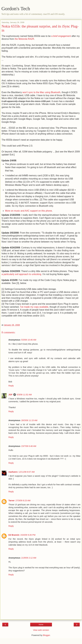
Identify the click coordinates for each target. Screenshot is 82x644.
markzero (13, 472)
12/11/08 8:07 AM (27, 472)
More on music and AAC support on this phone (29, 211)
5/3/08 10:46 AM (29, 340)
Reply (11, 386)
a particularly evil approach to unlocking (21, 274)
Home (41, 625)
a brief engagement (61, 36)
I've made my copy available (34, 307)
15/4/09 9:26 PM (28, 535)
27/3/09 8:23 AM (23, 501)
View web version (41, 630)
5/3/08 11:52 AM (24, 395)
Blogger (46, 635)
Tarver (12, 501)
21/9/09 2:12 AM (29, 558)
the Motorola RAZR (24, 39)
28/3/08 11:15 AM (29, 420)
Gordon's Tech (16, 8)
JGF (10, 395)
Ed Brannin (14, 535)
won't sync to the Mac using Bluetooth (41, 92)
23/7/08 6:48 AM (29, 446)
